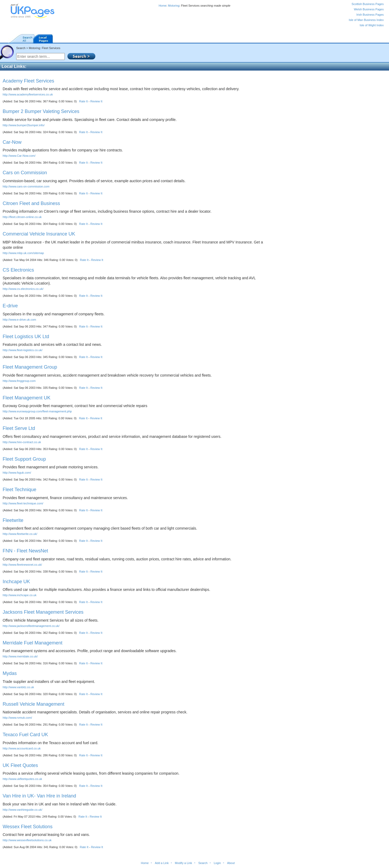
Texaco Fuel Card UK (25, 735)
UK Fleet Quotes (20, 765)
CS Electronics (18, 270)
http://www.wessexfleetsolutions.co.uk (27, 840)
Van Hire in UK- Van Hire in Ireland (39, 796)
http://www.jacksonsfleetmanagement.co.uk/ (31, 626)
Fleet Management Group (30, 367)
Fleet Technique (20, 490)
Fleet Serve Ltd (19, 428)
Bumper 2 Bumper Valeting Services (41, 111)
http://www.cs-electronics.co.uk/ (23, 289)
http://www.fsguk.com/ (17, 473)
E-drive (10, 306)
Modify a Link (184, 863)
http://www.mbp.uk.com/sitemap (23, 253)
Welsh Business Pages (369, 9)
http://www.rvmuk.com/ (17, 718)
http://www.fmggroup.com (19, 381)
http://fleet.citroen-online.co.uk (22, 217)
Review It (96, 101)
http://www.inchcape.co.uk (20, 595)
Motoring (174, 6)
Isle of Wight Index (372, 25)
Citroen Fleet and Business (31, 203)
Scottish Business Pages (368, 4)
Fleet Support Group (24, 459)
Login (217, 863)
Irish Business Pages (370, 15)
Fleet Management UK (27, 398)
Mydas (10, 673)
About (231, 863)
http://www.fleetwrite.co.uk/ (20, 534)
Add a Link (162, 863)
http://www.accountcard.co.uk (22, 748)
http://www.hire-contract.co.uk (22, 442)
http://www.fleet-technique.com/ (23, 503)
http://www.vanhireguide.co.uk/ (22, 810)
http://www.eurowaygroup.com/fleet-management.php (37, 411)
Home (162, 6)
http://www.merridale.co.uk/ (20, 656)
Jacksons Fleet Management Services (43, 612)
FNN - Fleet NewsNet (25, 551)
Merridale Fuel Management (33, 643)
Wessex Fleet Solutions (28, 827)
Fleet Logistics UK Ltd (26, 337)
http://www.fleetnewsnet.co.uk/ (22, 565)
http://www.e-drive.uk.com (19, 320)
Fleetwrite (13, 520)
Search (203, 863)
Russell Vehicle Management (33, 704)
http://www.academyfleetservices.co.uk (28, 94)
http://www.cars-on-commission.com (26, 186)
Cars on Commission (25, 173)
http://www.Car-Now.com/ (19, 156)
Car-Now (12, 142)
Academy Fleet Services (28, 81)
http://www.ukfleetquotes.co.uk (22, 779)
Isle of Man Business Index (366, 20)
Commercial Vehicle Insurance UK (39, 234)
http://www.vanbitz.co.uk (18, 687)
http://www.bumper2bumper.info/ (24, 125)
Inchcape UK (16, 582)
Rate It (83, 101)
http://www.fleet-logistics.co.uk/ (23, 350)
